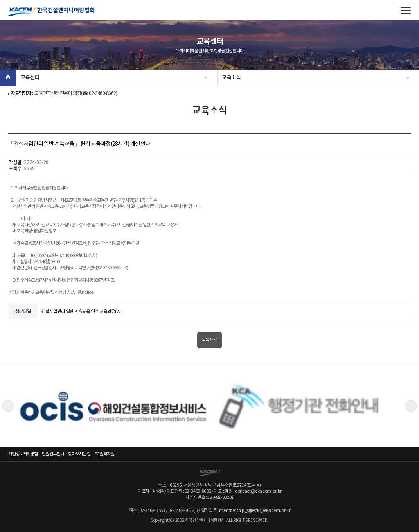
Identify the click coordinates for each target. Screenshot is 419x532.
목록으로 (210, 340)
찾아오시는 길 (79, 454)
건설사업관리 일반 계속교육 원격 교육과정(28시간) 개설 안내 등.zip (82, 312)
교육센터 (30, 78)
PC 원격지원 (104, 454)
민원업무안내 (53, 454)
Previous (8, 406)
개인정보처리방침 (23, 454)
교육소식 (231, 78)
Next (411, 406)
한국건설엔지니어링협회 (51, 11)
